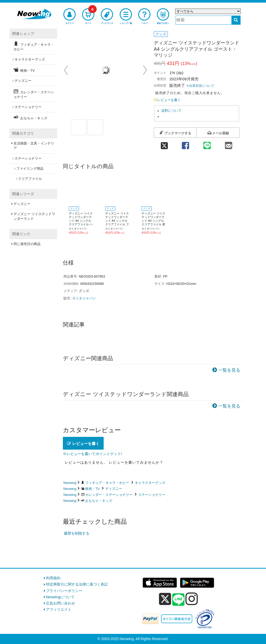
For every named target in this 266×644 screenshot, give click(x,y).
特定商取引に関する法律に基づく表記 (77, 584)
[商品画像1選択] (78, 127)
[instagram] (192, 599)
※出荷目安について (200, 86)
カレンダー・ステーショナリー (109, 495)
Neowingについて (60, 597)
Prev (66, 70)
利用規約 (53, 578)
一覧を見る (229, 370)
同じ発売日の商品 (27, 244)
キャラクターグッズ (150, 483)
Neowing (70, 483)
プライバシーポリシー (64, 591)
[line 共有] (207, 144)
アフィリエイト (59, 609)
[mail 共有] (229, 144)
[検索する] (236, 20)
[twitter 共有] (164, 144)
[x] (165, 599)
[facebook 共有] (185, 144)
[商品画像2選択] (95, 127)
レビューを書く (167, 100)
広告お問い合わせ (61, 603)
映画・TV (92, 489)
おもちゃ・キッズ (99, 501)
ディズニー (114, 489)
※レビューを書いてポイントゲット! (92, 454)
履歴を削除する (77, 533)
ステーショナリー (152, 495)
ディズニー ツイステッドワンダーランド (34, 216)
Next (145, 70)
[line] (178, 600)
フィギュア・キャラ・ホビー (107, 483)
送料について (171, 111)
